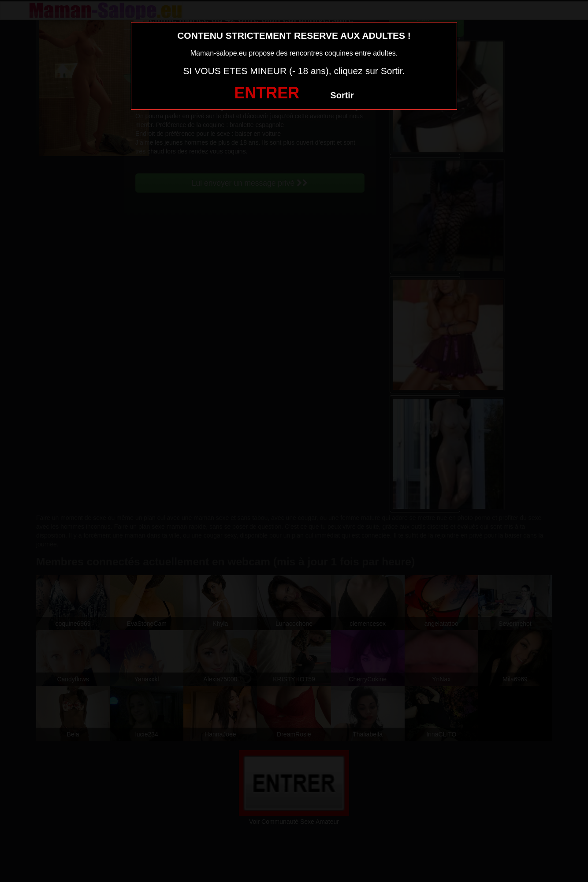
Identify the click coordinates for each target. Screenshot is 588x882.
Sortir (342, 95)
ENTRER (267, 93)
